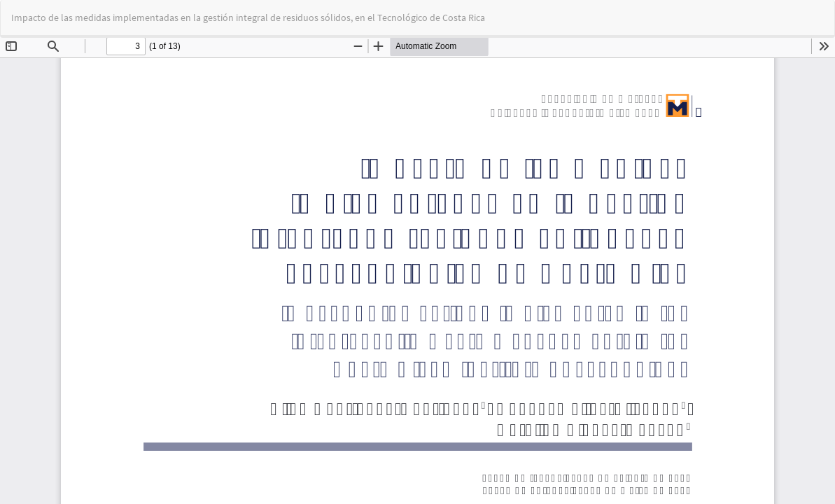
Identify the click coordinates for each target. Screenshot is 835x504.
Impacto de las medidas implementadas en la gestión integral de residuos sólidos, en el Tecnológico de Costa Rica (248, 17)
